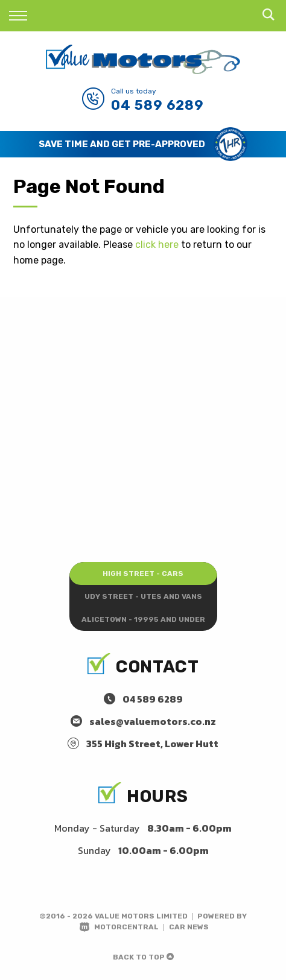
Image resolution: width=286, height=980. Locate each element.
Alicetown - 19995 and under (143, 619)
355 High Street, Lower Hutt (152, 744)
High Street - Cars (143, 574)
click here (157, 245)
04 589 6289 (157, 105)
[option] (143, 144)
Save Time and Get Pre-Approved (122, 144)
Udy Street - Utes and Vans (143, 596)
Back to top (143, 957)
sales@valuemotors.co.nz (153, 721)
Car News (189, 927)
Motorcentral (119, 927)
